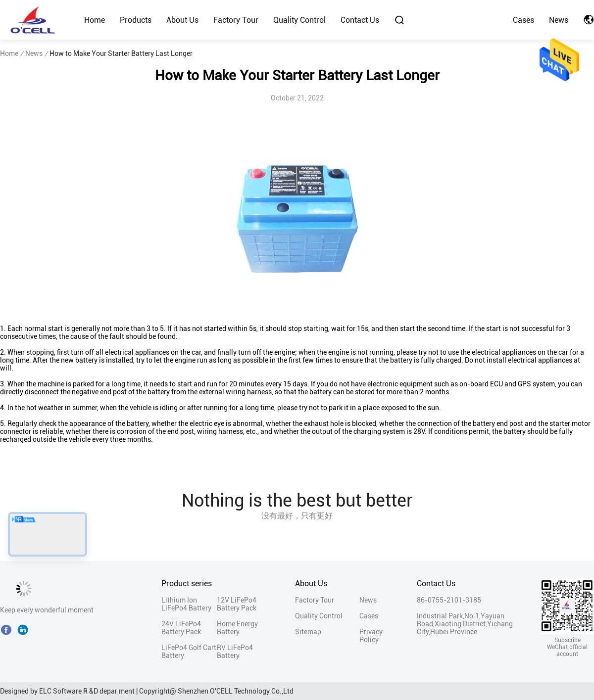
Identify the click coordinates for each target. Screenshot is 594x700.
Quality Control (299, 20)
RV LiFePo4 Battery (235, 652)
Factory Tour (236, 20)
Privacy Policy (371, 636)
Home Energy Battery (237, 628)
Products (136, 20)
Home (95, 20)
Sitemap (308, 632)
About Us (182, 20)
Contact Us (360, 20)
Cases (523, 20)
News (559, 20)
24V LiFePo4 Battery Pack (181, 628)
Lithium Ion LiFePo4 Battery (186, 604)
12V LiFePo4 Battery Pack (237, 604)
